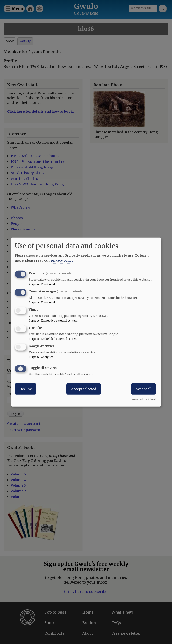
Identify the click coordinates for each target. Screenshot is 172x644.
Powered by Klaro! (144, 399)
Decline (26, 389)
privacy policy (62, 260)
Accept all (143, 389)
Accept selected (84, 389)
